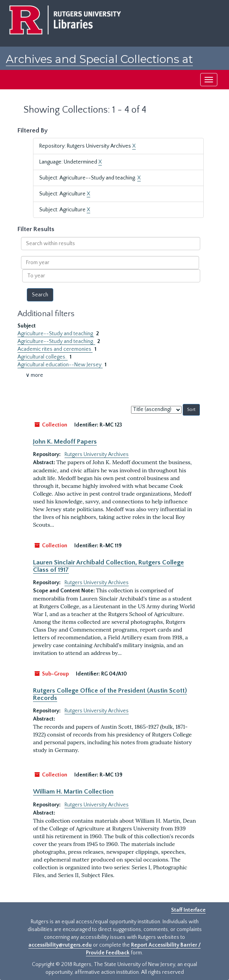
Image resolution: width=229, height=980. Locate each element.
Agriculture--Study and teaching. (56, 341)
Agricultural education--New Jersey (60, 365)
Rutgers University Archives (97, 454)
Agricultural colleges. (43, 357)
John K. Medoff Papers (65, 442)
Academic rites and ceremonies (55, 349)
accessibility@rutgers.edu (60, 945)
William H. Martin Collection (73, 792)
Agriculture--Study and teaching (56, 334)
